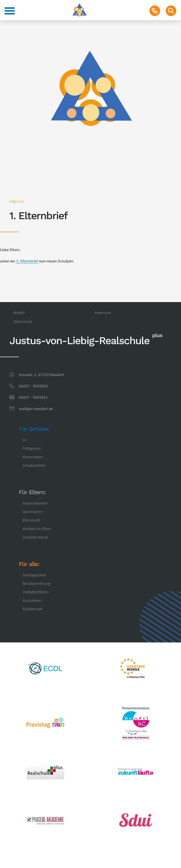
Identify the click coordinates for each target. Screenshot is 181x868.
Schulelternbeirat (35, 537)
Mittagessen (32, 448)
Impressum (103, 312)
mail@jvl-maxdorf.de (36, 408)
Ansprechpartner (35, 503)
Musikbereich (33, 609)
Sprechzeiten (32, 511)
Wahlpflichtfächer (36, 592)
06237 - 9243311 (33, 397)
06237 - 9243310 (33, 386)
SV (25, 440)
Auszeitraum (32, 600)
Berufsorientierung (37, 583)
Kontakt (19, 312)
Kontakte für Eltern (37, 528)
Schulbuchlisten (34, 465)
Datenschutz (23, 321)
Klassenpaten (33, 457)
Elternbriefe (31, 520)
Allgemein (17, 201)
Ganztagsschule (34, 575)
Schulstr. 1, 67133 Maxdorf (41, 374)
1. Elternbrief (27, 261)
